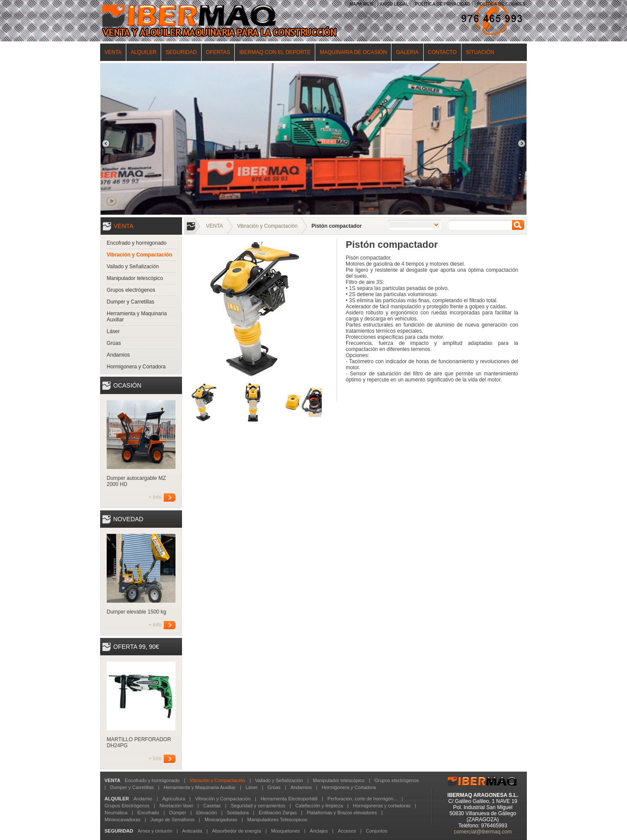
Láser (113, 331)
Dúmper (177, 813)
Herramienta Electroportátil (289, 799)
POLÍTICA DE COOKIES (501, 4)
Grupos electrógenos (131, 290)
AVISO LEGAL (394, 4)
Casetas (212, 806)
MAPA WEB (361, 4)
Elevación (206, 813)
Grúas (114, 343)
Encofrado (148, 813)
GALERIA (407, 52)
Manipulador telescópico (135, 278)
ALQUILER (143, 52)
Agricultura (174, 799)
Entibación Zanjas (278, 813)
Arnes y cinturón (155, 831)
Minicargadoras (221, 820)
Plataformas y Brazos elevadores (342, 813)
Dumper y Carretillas (130, 302)
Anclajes (319, 831)
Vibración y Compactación (140, 255)
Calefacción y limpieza (319, 806)
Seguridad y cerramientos (258, 806)
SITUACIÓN (480, 52)
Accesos (347, 831)
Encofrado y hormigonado (137, 243)
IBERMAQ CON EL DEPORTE (275, 52)
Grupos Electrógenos (127, 806)
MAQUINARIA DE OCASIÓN (353, 52)
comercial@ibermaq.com (483, 832)
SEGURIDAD (181, 52)
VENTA (113, 52)
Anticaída (192, 831)
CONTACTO (442, 52)
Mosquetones (285, 831)
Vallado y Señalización (133, 267)
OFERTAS (218, 52)
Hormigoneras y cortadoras (382, 806)
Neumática (116, 813)
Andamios (118, 355)
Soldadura (238, 813)
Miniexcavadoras (123, 820)
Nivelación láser (176, 806)
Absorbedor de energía (237, 831)
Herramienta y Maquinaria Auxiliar (137, 317)
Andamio (143, 799)
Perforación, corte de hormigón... (362, 799)
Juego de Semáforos (172, 820)
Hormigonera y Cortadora (136, 367)
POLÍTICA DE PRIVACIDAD (443, 4)
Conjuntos (377, 831)
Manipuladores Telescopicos (277, 820)
